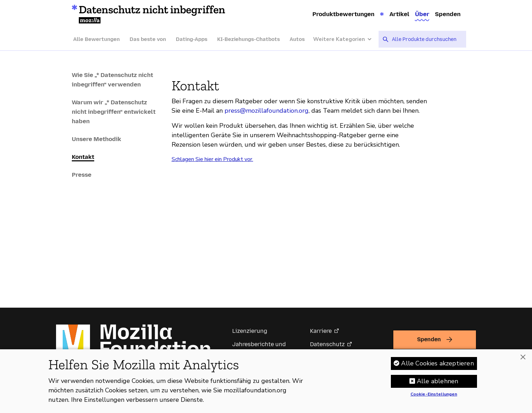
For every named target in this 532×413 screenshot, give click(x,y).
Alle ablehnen (437, 384)
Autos (297, 39)
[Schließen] (523, 360)
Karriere (321, 331)
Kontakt (83, 157)
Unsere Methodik (96, 139)
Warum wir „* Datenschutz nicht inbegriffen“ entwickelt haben (114, 112)
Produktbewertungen (343, 14)
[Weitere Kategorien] (346, 39)
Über (422, 14)
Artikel (399, 14)
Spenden (448, 14)
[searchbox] (427, 39)
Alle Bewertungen (96, 39)
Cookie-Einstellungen (434, 398)
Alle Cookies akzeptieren (437, 366)
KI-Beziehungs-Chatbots (248, 39)
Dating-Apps (192, 39)
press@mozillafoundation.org (267, 111)
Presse (82, 175)
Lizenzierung (250, 331)
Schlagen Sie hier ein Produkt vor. (212, 159)
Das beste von (148, 39)
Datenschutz (327, 344)
